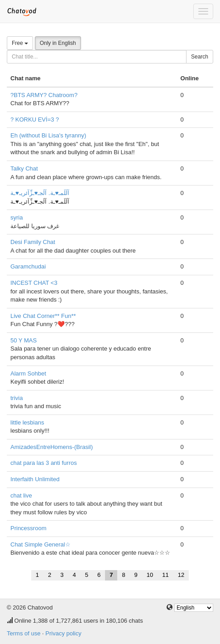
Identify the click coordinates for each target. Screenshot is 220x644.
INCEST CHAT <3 (34, 283)
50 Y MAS (24, 340)
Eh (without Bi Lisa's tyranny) (48, 135)
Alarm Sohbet (28, 373)
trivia (17, 398)
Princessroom (28, 528)
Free (20, 43)
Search (200, 57)
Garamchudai (28, 266)
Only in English (58, 43)
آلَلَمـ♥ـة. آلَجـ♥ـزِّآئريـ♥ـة (40, 193)
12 (181, 575)
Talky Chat (24, 168)
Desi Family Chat (33, 242)
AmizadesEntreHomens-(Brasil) (52, 447)
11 (165, 575)
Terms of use (24, 633)
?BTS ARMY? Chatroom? (44, 95)
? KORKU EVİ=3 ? (35, 120)
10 (150, 575)
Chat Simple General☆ (41, 544)
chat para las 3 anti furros (44, 463)
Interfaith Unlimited (35, 479)
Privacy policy (63, 633)
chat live (21, 495)
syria (17, 217)
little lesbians (27, 422)
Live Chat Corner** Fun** (43, 316)
